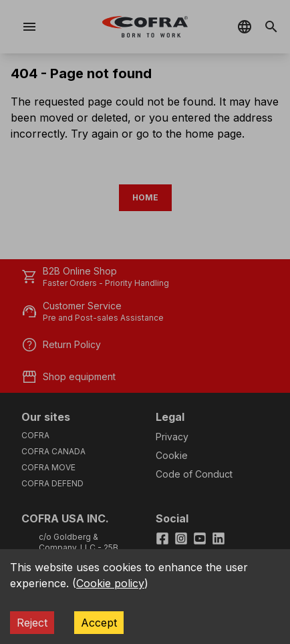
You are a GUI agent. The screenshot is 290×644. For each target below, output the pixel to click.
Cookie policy (110, 583)
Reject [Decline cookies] (32, 623)
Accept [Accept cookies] (99, 623)
